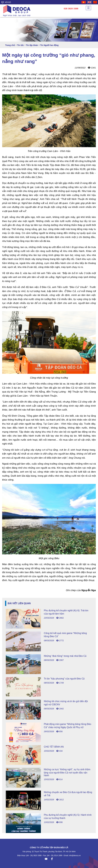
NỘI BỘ (6, 2)
